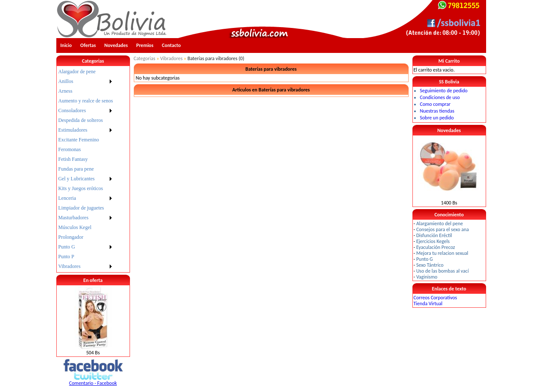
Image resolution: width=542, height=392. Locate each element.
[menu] (86, 169)
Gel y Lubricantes (77, 179)
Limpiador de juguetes (81, 208)
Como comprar (435, 104)
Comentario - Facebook (93, 383)
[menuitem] (86, 72)
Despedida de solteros (81, 120)
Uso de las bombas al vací (442, 271)
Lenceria (67, 198)
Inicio (66, 45)
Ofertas (88, 45)
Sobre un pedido (437, 118)
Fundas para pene (76, 169)
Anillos (66, 81)
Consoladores (72, 110)
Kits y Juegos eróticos (81, 188)
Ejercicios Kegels (433, 241)
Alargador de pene (77, 72)
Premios (145, 45)
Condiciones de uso (440, 97)
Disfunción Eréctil (434, 235)
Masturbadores (73, 218)
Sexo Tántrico (430, 265)
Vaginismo (427, 277)
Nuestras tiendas (437, 111)
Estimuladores (73, 130)
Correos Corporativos (436, 298)
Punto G (67, 247)
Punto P (66, 257)
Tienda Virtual (428, 304)
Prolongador (71, 237)
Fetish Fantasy (73, 159)
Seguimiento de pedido (444, 91)
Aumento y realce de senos (86, 101)
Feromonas (70, 149)
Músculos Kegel (75, 227)
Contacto (171, 45)
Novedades (116, 45)
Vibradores (70, 266)
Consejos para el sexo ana (442, 229)
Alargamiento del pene (440, 224)
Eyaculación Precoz (436, 247)
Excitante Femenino (79, 140)
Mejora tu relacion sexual (442, 253)
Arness (65, 91)
